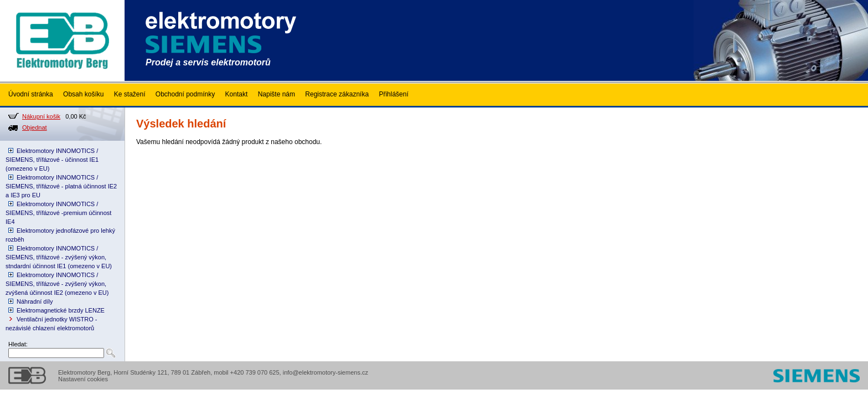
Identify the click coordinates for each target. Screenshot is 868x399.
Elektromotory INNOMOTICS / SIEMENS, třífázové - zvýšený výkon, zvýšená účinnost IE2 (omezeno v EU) (57, 284)
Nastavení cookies (83, 379)
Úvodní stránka (31, 94)
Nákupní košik (41, 116)
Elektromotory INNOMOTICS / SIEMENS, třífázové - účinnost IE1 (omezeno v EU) (52, 160)
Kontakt (237, 94)
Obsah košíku (83, 94)
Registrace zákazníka (337, 94)
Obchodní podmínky (185, 94)
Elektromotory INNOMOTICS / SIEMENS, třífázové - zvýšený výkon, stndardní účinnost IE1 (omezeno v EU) (59, 257)
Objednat (35, 127)
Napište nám (277, 94)
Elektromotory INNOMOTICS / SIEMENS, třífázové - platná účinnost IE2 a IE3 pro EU (61, 186)
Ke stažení (130, 94)
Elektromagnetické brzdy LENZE (61, 310)
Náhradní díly (35, 301)
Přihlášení (393, 94)
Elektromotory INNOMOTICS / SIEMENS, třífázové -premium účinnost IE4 (58, 213)
